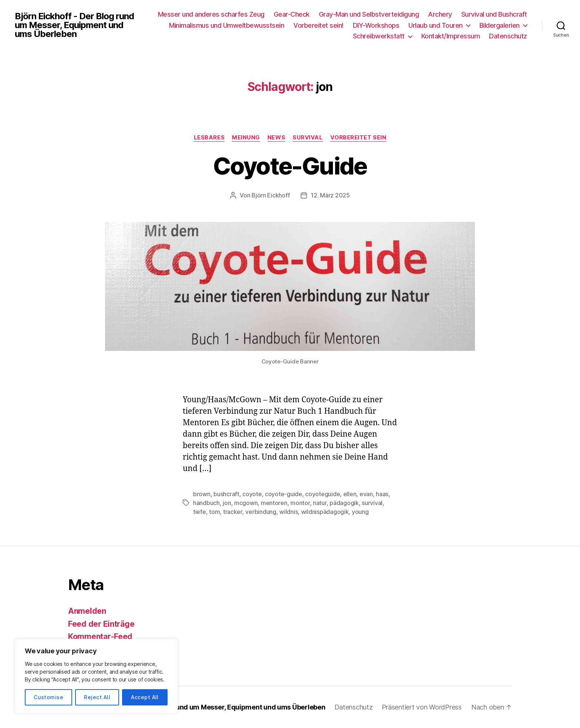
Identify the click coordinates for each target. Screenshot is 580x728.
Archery (440, 14)
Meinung (246, 138)
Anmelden (87, 611)
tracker (233, 512)
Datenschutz (508, 36)
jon (227, 503)
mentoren (274, 503)
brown (202, 494)
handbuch (206, 503)
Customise (48, 697)
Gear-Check (292, 14)
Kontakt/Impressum (451, 36)
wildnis (289, 512)
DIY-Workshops (376, 25)
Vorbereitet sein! (318, 25)
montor (300, 503)
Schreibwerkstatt (379, 36)
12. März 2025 (330, 195)
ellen (350, 494)
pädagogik (344, 503)
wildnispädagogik (325, 512)
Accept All (145, 697)
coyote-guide (284, 494)
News (276, 138)
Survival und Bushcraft (494, 14)
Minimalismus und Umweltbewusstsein (227, 25)
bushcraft (226, 494)
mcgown (246, 503)
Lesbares (209, 138)
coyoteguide (323, 494)
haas (382, 494)
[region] (96, 676)
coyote (252, 494)
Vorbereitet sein (358, 138)
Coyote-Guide (290, 166)
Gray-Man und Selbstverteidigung (369, 14)
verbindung (261, 512)
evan (366, 494)
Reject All (97, 697)
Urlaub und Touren (436, 25)
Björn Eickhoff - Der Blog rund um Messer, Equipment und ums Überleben (74, 25)
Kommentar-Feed (100, 636)
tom (214, 512)
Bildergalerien (500, 25)
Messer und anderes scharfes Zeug (211, 14)
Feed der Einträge (101, 624)
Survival (308, 138)
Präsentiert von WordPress (422, 707)
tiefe (200, 512)
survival (372, 503)
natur (320, 503)
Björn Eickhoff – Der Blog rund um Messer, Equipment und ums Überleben (209, 707)
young (360, 512)
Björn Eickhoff (271, 195)
